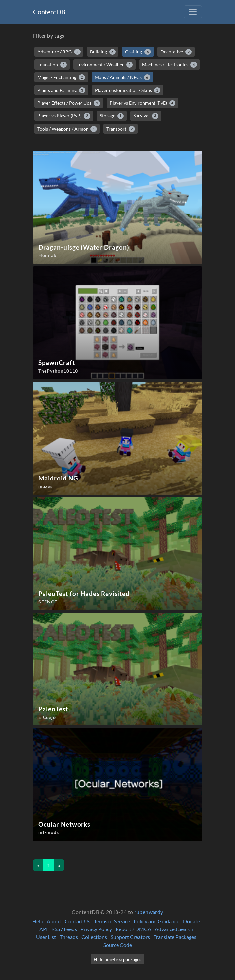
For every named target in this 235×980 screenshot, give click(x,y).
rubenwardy (149, 912)
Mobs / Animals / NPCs (123, 77)
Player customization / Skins (128, 90)
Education (52, 65)
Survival (146, 116)
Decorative (176, 52)
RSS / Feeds (64, 929)
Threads (69, 937)
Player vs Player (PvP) (64, 116)
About (54, 921)
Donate (191, 921)
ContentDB (49, 12)
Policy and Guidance (156, 921)
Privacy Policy (96, 929)
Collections (94, 937)
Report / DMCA (133, 929)
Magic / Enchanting (61, 77)
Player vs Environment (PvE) (143, 103)
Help (38, 921)
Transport (121, 129)
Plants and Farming (61, 90)
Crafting (138, 52)
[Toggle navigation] (193, 12)
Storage (112, 116)
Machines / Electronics (170, 65)
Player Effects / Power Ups (69, 103)
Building (103, 52)
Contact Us (78, 921)
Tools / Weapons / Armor (67, 129)
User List (46, 937)
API (44, 929)
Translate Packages (175, 937)
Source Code (118, 945)
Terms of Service (112, 921)
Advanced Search (174, 929)
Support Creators (130, 937)
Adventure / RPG (59, 52)
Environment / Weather (105, 65)
